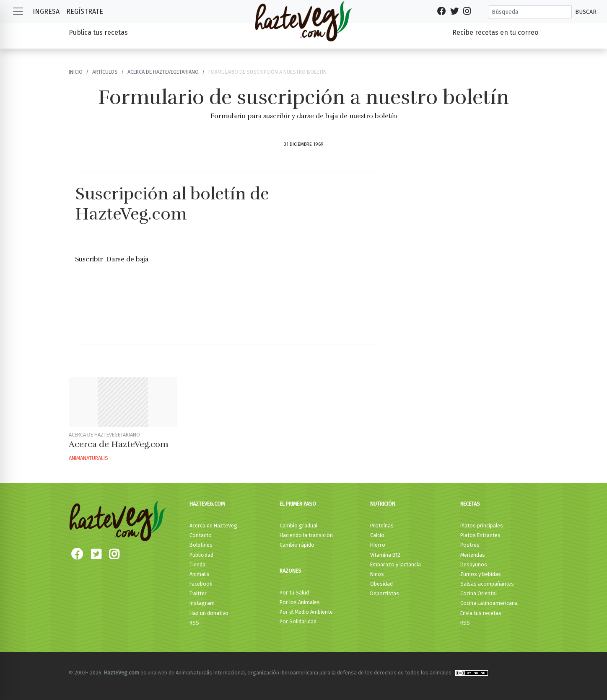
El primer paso (298, 504)
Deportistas (385, 593)
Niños (377, 574)
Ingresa (46, 12)
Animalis (200, 574)
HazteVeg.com (207, 504)
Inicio (76, 72)
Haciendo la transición (306, 535)
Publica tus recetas (98, 32)
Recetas (470, 504)
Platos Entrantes (480, 535)
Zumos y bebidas (481, 574)
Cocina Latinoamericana (489, 603)
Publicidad (201, 555)
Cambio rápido (297, 545)
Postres (470, 545)
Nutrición (383, 504)
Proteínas (382, 526)
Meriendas (473, 555)
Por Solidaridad (298, 621)
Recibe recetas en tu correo (495, 32)
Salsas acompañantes (487, 584)
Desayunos (474, 564)
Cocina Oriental (479, 593)
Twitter (198, 593)
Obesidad (381, 584)
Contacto (201, 535)
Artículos (105, 72)
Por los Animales (300, 602)
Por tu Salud (294, 593)
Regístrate (85, 12)
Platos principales (482, 526)
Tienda (197, 564)
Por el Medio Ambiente (306, 612)
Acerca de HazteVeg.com (119, 444)
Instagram (202, 603)
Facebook (201, 584)
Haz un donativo (209, 613)
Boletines (201, 545)
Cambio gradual (298, 526)
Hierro (378, 545)
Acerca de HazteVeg (213, 526)
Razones (291, 571)
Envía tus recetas (481, 613)
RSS (194, 623)
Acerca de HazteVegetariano (163, 72)
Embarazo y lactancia (396, 564)
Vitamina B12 (385, 555)
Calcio (377, 535)
